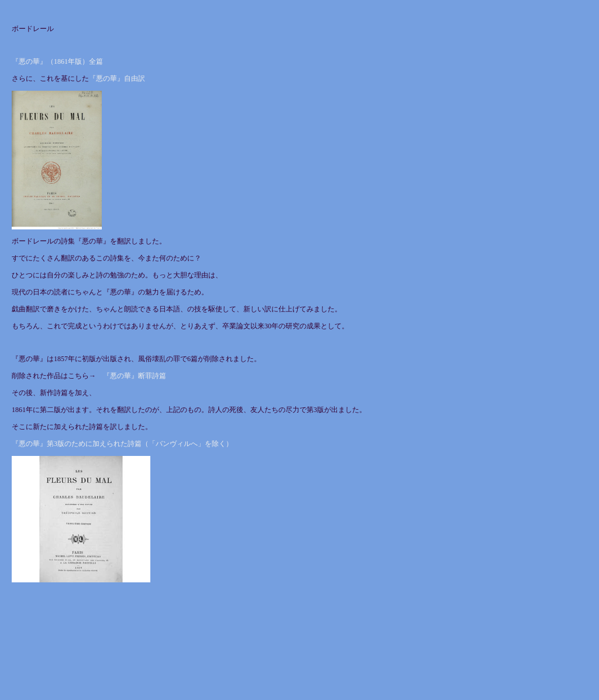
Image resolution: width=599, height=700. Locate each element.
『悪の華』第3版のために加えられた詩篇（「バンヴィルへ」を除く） (122, 444)
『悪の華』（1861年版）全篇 (57, 61)
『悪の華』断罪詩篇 (135, 376)
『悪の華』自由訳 (117, 78)
